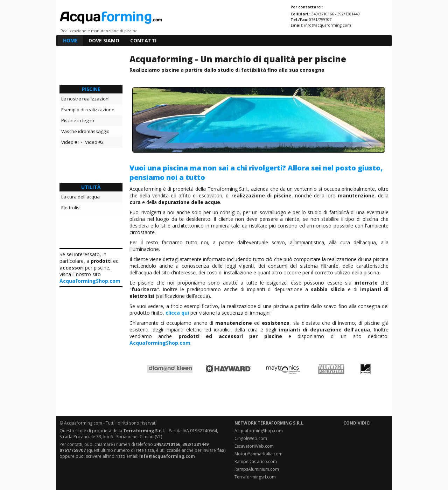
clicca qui (177, 313)
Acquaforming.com (83, 423)
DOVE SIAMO (104, 40)
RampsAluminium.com (257, 469)
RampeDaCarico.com (256, 461)
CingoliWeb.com (251, 438)
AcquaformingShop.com (90, 281)
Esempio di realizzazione (88, 110)
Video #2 (94, 142)
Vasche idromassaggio (85, 131)
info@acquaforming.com (328, 25)
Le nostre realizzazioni (85, 99)
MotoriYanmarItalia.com (258, 454)
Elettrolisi (71, 208)
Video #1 (71, 142)
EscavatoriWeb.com (254, 446)
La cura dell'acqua (80, 197)
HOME (70, 40)
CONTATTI (143, 40)
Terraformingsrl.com (255, 477)
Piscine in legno (78, 120)
